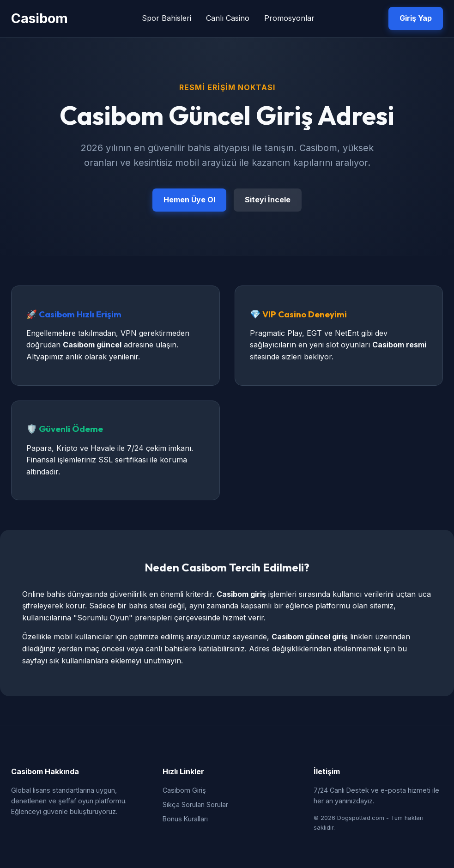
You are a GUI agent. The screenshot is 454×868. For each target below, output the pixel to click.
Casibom (39, 18)
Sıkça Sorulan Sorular (195, 804)
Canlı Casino (228, 18)
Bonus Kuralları (185, 819)
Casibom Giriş (184, 790)
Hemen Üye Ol (189, 200)
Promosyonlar (289, 18)
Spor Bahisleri (166, 18)
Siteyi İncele (268, 200)
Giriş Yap (416, 18)
